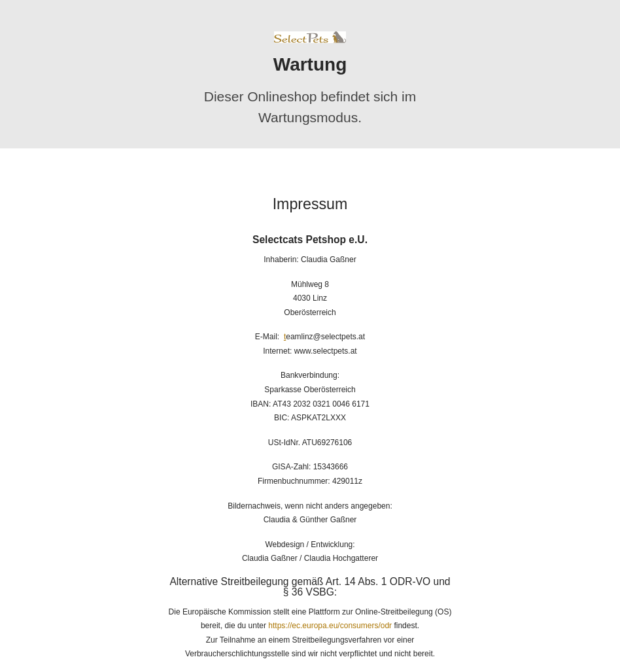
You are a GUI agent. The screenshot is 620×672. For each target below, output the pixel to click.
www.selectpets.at (326, 351)
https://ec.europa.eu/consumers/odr (330, 626)
